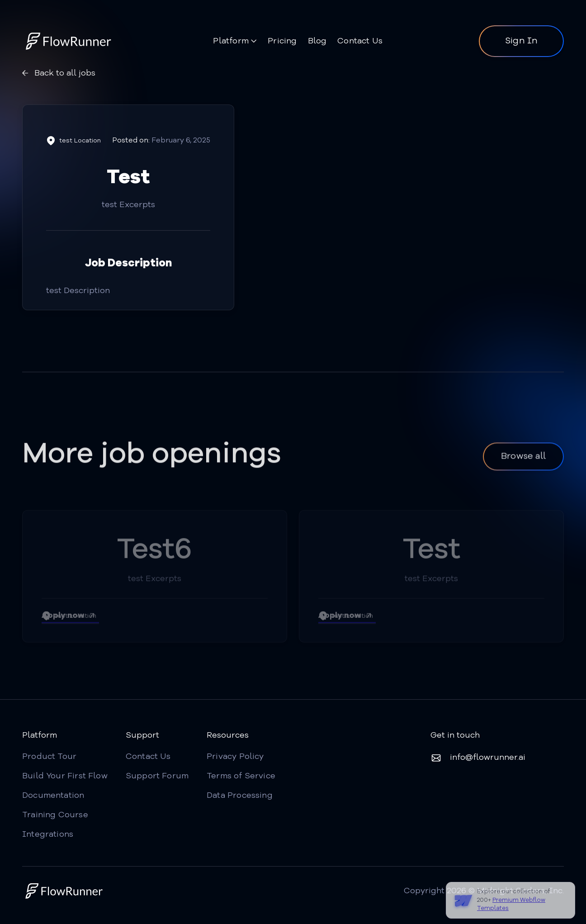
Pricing (282, 41)
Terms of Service (241, 776)
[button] (235, 42)
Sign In (521, 41)
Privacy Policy (235, 757)
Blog (317, 41)
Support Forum (157, 776)
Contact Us (360, 41)
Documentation (53, 796)
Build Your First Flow (65, 776)
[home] (70, 41)
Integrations (48, 834)
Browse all (523, 459)
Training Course (55, 815)
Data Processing (240, 796)
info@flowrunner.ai (488, 758)
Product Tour (49, 757)
